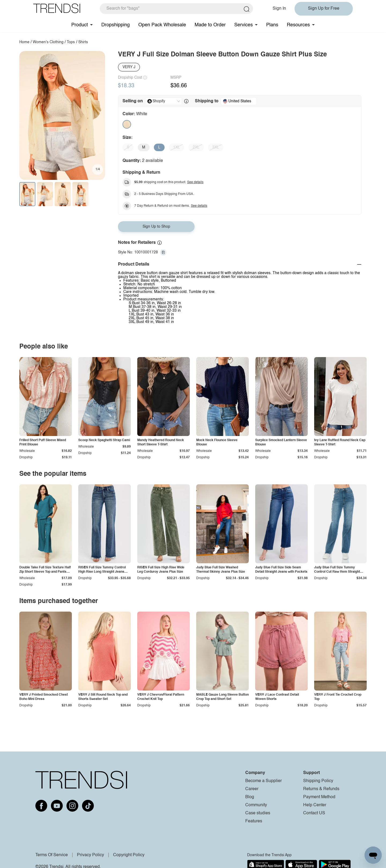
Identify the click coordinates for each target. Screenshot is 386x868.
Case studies (258, 813)
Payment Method (319, 797)
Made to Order (210, 25)
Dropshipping (116, 25)
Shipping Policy (318, 781)
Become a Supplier (263, 781)
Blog (250, 797)
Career (252, 789)
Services (244, 25)
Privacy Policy (90, 855)
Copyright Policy (129, 855)
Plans (272, 25)
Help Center (315, 805)
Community (256, 805)
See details (195, 182)
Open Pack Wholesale (162, 25)
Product (80, 25)
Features (254, 821)
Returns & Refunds (321, 789)
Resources (298, 25)
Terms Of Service (52, 855)
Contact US (314, 813)
